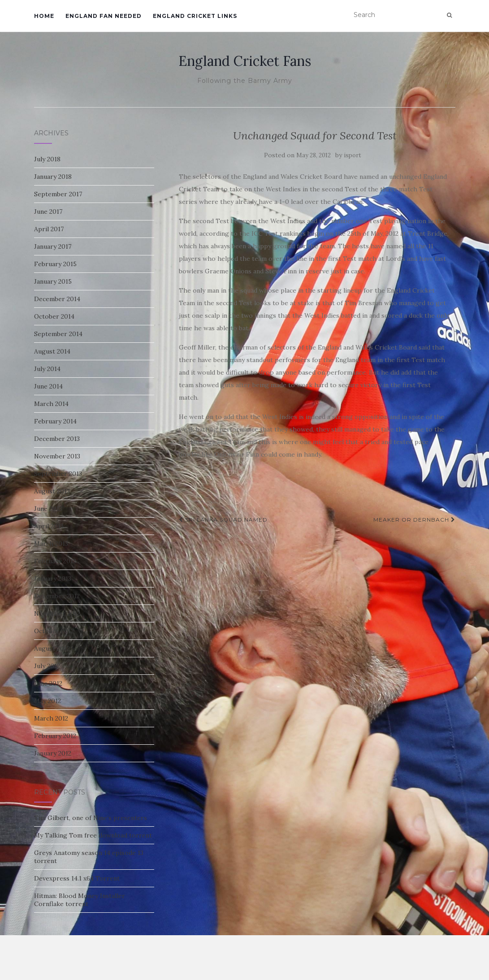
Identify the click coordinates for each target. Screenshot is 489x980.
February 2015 (55, 264)
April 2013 (49, 526)
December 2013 (57, 439)
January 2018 (53, 177)
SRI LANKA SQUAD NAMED (223, 520)
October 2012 (54, 631)
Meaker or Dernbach (414, 520)
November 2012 (57, 613)
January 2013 (53, 579)
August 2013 (52, 491)
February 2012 (55, 736)
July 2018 (47, 159)
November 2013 (57, 456)
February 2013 (55, 561)
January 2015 (53, 281)
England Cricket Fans (245, 61)
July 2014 (47, 369)
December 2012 (57, 596)
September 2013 (58, 474)
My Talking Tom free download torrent (93, 835)
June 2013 (48, 509)
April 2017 (49, 229)
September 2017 (58, 194)
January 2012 (53, 753)
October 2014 (54, 316)
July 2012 (47, 666)
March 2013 (51, 544)
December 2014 (57, 299)
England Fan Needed (104, 16)
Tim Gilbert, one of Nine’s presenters (91, 818)
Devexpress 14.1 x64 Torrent (77, 878)
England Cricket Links (195, 16)
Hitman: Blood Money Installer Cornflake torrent (80, 900)
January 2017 (53, 246)
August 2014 (52, 351)
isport (353, 155)
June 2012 (48, 683)
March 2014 (51, 404)
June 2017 (48, 212)
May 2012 (48, 701)
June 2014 (48, 386)
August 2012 (52, 648)
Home (44, 16)
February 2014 (55, 421)
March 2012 (51, 718)
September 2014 (58, 334)
